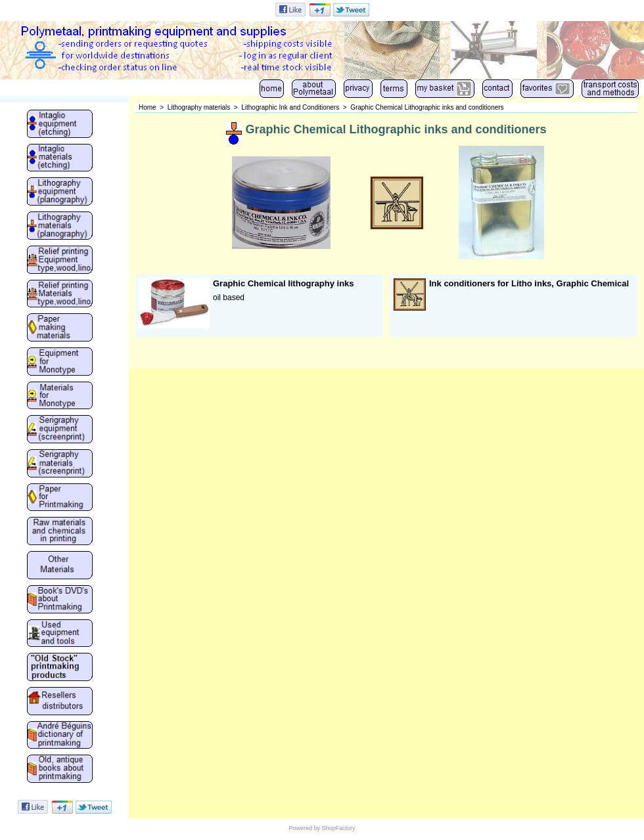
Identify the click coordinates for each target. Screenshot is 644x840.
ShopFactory (338, 828)
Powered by (304, 828)
